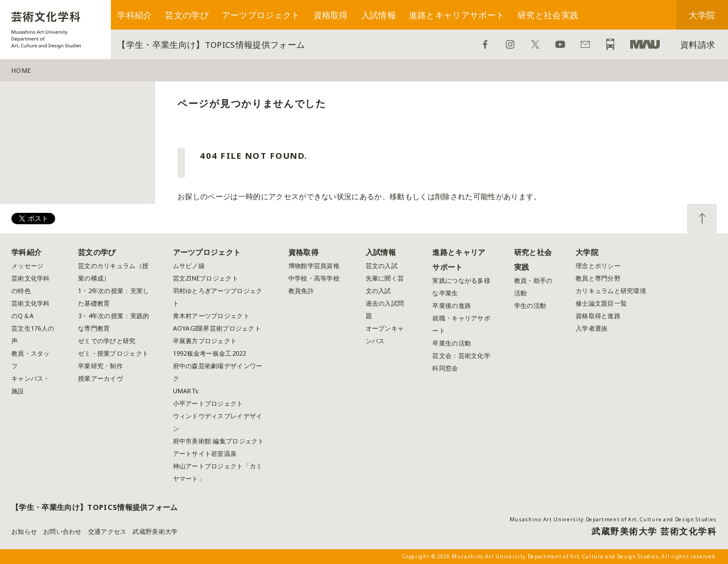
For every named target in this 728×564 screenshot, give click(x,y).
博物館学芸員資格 (314, 265)
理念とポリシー (598, 265)
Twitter (535, 44)
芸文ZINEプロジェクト (206, 278)
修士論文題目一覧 (601, 303)
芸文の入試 (382, 265)
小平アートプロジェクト (208, 403)
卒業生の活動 (452, 343)
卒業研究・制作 (100, 366)
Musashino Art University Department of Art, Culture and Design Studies (613, 519)
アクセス (610, 44)
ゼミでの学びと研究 (107, 341)
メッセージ (27, 265)
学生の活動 (530, 305)
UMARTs (186, 391)
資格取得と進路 (598, 316)
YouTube (560, 44)
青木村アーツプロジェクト (211, 316)
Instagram (510, 44)
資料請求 (698, 44)
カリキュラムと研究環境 (611, 291)
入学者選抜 (591, 328)
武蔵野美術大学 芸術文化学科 (654, 531)
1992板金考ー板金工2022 (210, 353)
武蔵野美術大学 (645, 44)
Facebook (485, 44)
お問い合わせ (585, 44)
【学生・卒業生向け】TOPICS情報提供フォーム (211, 44)
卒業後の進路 (452, 305)
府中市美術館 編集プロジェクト (219, 441)
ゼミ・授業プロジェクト (113, 353)
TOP (702, 219)
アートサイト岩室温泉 (205, 453)
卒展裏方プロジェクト (205, 341)
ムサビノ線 (189, 265)
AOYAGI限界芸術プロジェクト (217, 328)
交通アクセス (107, 531)
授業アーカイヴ (100, 378)
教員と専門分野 (598, 278)
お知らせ (24, 531)
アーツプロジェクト (261, 15)
